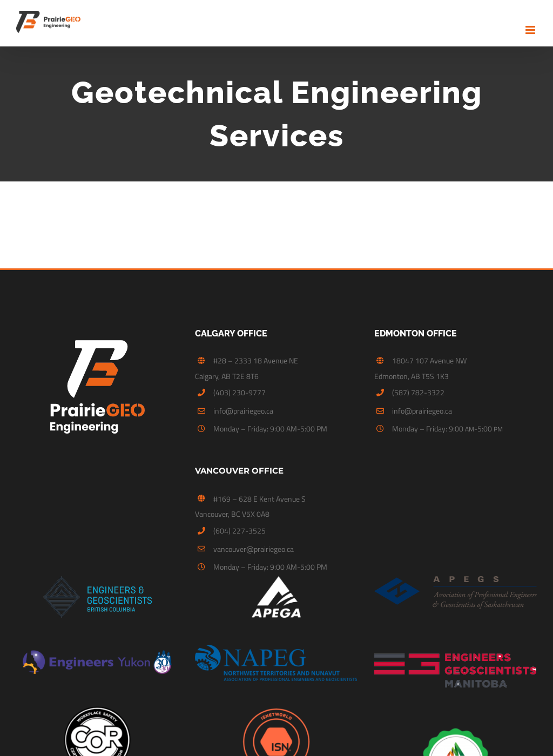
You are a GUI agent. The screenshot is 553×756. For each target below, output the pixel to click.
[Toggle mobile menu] (531, 30)
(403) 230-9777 (240, 391)
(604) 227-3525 (240, 528)
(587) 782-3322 (418, 391)
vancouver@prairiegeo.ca (254, 547)
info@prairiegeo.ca (243, 410)
